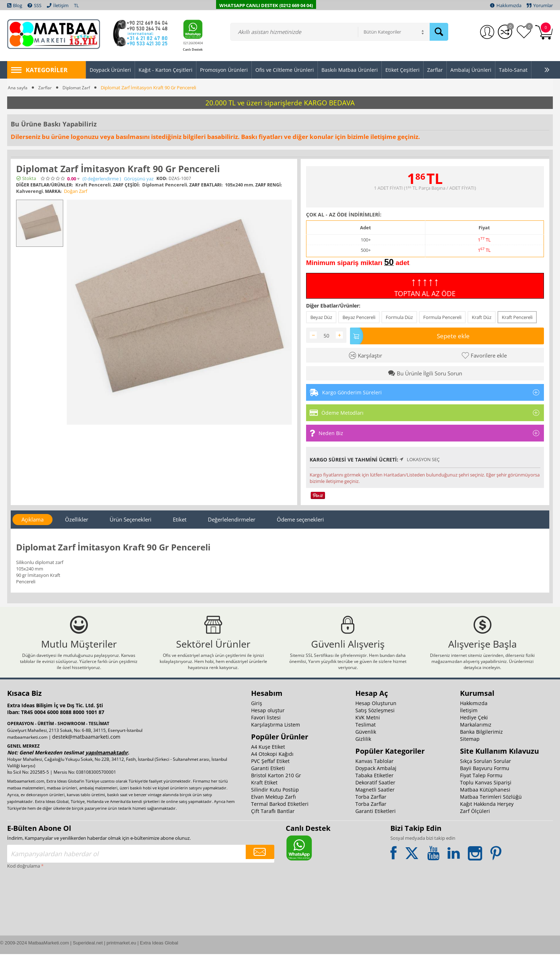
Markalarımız (476, 734)
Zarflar (46, 88)
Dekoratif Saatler (375, 791)
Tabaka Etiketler (374, 784)
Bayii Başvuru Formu (485, 777)
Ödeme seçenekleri (300, 518)
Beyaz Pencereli (359, 317)
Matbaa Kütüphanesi (485, 799)
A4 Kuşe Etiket (268, 756)
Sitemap (470, 748)
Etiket (180, 518)
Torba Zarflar (371, 806)
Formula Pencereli (442, 317)
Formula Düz (399, 317)
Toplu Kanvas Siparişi (486, 791)
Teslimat (366, 734)
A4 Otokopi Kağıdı (272, 763)
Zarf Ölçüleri (475, 820)
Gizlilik (363, 748)
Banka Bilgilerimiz (481, 741)
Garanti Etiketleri (376, 820)
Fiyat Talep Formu (481, 784)
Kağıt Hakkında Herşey (487, 813)
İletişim (469, 719)
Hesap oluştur (268, 719)
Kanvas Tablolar (374, 770)
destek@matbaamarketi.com (86, 746)
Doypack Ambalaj (376, 777)
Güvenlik (366, 741)
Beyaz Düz (321, 317)
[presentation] (36, 905)
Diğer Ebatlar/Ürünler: (333, 306)
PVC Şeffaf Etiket (270, 770)
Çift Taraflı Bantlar (273, 820)
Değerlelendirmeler (232, 518)
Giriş (257, 712)
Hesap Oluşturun (376, 712)
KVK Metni (368, 726)
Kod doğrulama (24, 875)
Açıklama (32, 518)
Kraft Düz (482, 317)
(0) (102, 179)
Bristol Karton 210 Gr (276, 784)
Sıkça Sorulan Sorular (486, 770)
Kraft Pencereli (517, 317)
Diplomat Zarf (78, 88)
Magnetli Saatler (375, 799)
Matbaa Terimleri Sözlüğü (491, 806)
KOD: (162, 178)
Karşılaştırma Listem (276, 734)
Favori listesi (266, 726)
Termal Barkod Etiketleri (280, 813)
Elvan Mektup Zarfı (274, 806)
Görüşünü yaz (139, 179)
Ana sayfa (18, 88)
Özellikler (77, 518)
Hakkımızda (474, 712)
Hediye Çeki (474, 726)
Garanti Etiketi (268, 777)
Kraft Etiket (264, 791)
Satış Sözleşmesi (375, 719)
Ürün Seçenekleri (131, 518)
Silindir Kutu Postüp (275, 799)
